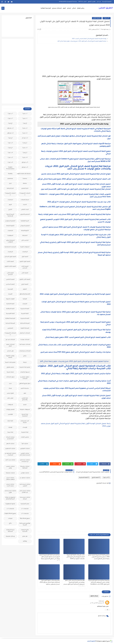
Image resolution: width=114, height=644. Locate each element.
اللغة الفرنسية (10, 314)
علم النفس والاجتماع (25, 399)
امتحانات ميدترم (57, 8)
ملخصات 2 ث (10, 509)
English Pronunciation (10, 168)
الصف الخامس (10, 280)
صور (25, 393)
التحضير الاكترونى (25, 214)
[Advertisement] (74, 60)
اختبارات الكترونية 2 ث (25, 194)
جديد (10, 384)
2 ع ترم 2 (25, 143)
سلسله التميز (25, 388)
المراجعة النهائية (46, 8)
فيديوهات (10, 405)
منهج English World (10, 514)
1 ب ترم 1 (25, 114)
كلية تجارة (10, 421)
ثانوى (64, 8)
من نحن (99, 2)
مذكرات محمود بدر (25, 478)
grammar (10, 179)
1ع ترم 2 (10, 123)
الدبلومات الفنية (25, 247)
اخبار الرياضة (10, 188)
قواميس (10, 414)
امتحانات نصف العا (25, 345)
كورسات (25, 427)
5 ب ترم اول (25, 162)
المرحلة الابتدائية (25, 323)
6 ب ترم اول (25, 167)
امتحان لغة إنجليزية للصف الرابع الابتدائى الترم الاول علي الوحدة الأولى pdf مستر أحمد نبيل (76, 189)
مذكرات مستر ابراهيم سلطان (10, 479)
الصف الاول (25, 257)
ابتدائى (74, 8)
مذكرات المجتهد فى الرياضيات (10, 454)
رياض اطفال (81, 8)
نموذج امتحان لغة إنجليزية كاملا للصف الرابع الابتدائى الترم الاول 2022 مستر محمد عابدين (76, 174)
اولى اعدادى (10, 351)
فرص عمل (10, 398)
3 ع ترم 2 (10, 148)
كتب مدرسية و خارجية (25, 422)
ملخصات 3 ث (25, 514)
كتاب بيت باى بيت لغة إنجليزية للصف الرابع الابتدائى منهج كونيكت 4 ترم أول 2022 (79, 202)
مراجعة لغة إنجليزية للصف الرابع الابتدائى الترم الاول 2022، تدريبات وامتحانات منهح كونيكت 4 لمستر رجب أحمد (78, 168)
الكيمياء (25, 304)
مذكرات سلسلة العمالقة (25, 467)
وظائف (25, 541)
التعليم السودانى (25, 226)
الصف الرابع (97, 18)
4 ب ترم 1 (107, 18)
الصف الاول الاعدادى (10, 257)
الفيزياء (10, 294)
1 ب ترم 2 (10, 114)
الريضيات (10, 252)
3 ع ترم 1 (25, 153)
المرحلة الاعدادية (10, 323)
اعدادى (69, 8)
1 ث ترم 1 (25, 119)
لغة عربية (10, 432)
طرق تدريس (10, 393)
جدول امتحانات (10, 377)
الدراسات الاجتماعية (10, 247)
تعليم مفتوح (10, 367)
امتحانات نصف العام (10, 345)
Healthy (10, 174)
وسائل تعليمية (10, 536)
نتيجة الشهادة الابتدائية (10, 531)
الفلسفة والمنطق (25, 294)
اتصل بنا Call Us (82, 2)
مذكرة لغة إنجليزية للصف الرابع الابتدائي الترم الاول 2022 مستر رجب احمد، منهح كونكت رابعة (74, 215)
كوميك (10, 427)
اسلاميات (10, 200)
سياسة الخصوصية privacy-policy (68, 2)
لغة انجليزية (25, 432)
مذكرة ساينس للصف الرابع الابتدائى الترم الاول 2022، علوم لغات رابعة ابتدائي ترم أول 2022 (76, 374)
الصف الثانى (25, 273)
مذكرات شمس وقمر (10, 467)
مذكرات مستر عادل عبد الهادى (25, 492)
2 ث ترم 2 (25, 133)
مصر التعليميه (25, 504)
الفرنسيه (10, 289)
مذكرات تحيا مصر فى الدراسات (25, 461)
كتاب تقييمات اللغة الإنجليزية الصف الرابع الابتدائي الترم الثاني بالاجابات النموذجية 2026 (76, 557)
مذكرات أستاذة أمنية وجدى (10, 438)
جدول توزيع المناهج (25, 384)
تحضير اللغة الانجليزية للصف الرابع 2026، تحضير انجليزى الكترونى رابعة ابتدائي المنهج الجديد (99, 557)
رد (107, 610)
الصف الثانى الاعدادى (10, 274)
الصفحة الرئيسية (107, 2)
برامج (25, 356)
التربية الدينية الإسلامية (10, 215)
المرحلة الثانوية (25, 328)
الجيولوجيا (10, 236)
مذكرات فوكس (25, 473)
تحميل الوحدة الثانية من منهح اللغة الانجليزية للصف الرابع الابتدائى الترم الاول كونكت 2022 (75, 294)
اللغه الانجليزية (25, 319)
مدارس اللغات (25, 437)
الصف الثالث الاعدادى (25, 267)
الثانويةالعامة (25, 231)
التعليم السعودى (10, 221)
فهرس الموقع (92, 2)
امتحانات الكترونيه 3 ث (10, 334)
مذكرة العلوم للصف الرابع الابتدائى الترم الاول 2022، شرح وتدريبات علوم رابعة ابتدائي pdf (82, 41)
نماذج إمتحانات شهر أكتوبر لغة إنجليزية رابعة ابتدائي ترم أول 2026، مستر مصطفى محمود (50, 582)
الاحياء (25, 205)
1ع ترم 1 (25, 123)
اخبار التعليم (25, 188)
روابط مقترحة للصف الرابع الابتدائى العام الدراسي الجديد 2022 (89, 39)
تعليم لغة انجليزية (25, 367)
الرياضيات (25, 252)
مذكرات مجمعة (10, 473)
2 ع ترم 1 (10, 138)
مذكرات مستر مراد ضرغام (25, 498)
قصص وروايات (10, 410)
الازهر (10, 205)
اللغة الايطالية (10, 309)
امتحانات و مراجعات (25, 351)
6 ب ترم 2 (10, 162)
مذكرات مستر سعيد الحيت (10, 485)
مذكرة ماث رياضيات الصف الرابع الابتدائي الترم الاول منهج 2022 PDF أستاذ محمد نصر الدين (75, 352)
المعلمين (10, 328)
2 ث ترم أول (10, 133)
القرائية (25, 299)
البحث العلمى (25, 210)
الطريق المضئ (106, 8)
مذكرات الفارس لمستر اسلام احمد (25, 454)
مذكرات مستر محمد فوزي (10, 492)
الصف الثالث (10, 262)
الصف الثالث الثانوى (10, 267)
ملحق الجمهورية (10, 504)
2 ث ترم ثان (25, 138)
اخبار (10, 184)
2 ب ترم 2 (25, 128)
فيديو (25, 405)
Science (25, 179)
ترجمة (25, 362)
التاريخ (10, 210)
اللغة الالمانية (10, 304)
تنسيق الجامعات (25, 372)
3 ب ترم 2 (25, 148)
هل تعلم (25, 536)
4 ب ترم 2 (25, 158)
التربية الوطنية (25, 221)
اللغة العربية (25, 314)
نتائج (10, 523)
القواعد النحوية (10, 299)
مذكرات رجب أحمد (10, 460)
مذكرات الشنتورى (10, 449)
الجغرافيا (25, 236)
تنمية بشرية (10, 372)
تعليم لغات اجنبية (10, 362)
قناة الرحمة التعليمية (25, 415)
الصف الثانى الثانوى (25, 280)
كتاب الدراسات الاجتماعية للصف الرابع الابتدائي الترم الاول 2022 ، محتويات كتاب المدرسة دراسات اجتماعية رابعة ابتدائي (74, 368)
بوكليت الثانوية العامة (10, 357)
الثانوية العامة (10, 226)
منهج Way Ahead (25, 519)
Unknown (101, 601)
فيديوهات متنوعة (25, 410)
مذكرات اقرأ (25, 444)
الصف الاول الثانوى (25, 262)
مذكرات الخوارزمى (25, 449)
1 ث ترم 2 (10, 119)
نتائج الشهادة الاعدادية (25, 531)
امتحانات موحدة (25, 340)
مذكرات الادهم (10, 444)
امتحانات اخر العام (25, 333)
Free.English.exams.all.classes (24, 174)
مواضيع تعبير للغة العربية (25, 524)
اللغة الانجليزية (84, 477)
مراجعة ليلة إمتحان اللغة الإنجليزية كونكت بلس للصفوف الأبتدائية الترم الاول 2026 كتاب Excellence (99, 582)
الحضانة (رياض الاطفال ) (10, 241)
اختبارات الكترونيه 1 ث (10, 194)
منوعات (10, 519)
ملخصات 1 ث (25, 509)
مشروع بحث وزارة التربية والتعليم (10, 498)
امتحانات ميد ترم (10, 340)
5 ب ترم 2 (10, 158)
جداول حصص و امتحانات (25, 378)
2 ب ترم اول (10, 128)
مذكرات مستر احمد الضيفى (25, 485)
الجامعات (10, 231)
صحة (10, 388)
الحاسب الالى (25, 240)
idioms (25, 184)
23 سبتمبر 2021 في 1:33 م (97, 603)
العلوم (25, 289)
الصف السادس (10, 284)
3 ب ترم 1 (10, 143)
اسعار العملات (25, 200)
